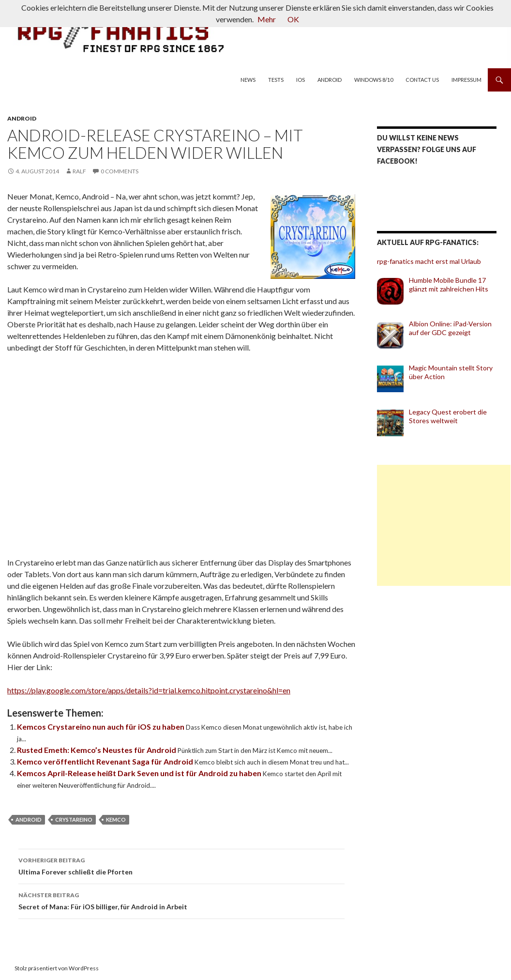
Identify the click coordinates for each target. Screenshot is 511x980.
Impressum (466, 80)
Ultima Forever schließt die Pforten (181, 865)
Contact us (422, 80)
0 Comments (120, 171)
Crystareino (74, 819)
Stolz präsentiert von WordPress (57, 968)
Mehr (267, 19)
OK (293, 19)
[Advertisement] (444, 525)
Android (330, 80)
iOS (301, 80)
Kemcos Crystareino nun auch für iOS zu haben (101, 727)
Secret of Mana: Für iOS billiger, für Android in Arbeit (181, 900)
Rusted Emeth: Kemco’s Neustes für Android (97, 750)
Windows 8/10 (374, 80)
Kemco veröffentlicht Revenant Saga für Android (106, 761)
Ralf (79, 171)
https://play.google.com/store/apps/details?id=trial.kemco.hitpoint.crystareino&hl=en (149, 690)
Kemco (116, 819)
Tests (276, 80)
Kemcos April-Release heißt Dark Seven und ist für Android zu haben (140, 773)
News (248, 80)
